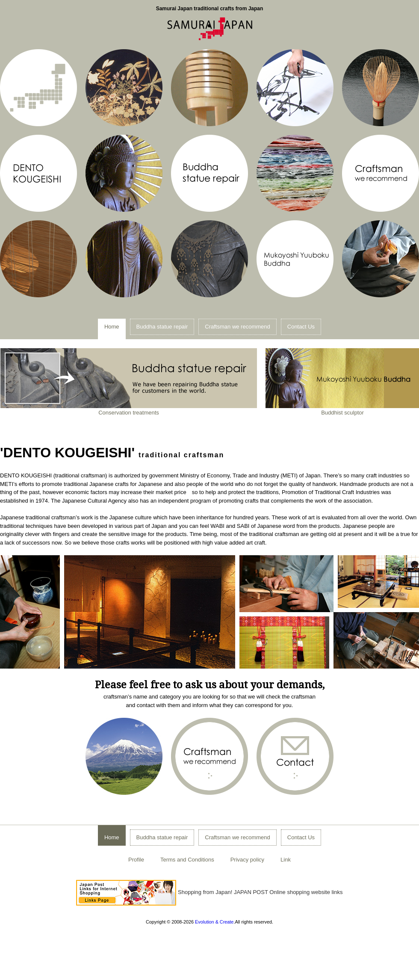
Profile (136, 860)
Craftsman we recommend (237, 327)
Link (286, 860)
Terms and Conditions (187, 860)
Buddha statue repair (162, 327)
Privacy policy (247, 860)
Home (112, 327)
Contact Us (301, 327)
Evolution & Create (214, 922)
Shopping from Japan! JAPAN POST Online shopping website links (209, 892)
